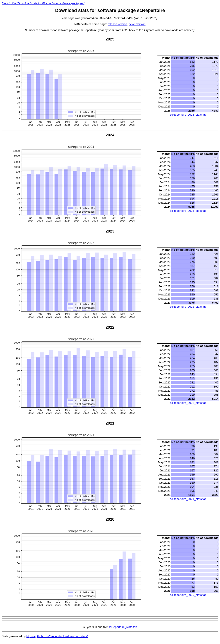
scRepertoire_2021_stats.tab (188, 499)
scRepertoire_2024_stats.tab (188, 211)
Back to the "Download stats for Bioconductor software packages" (43, 3)
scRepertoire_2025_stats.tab (188, 115)
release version (117, 24)
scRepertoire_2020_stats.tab (188, 595)
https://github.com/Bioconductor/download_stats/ (57, 636)
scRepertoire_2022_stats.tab (188, 403)
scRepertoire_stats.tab (123, 627)
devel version (137, 24)
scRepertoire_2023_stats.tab (188, 307)
